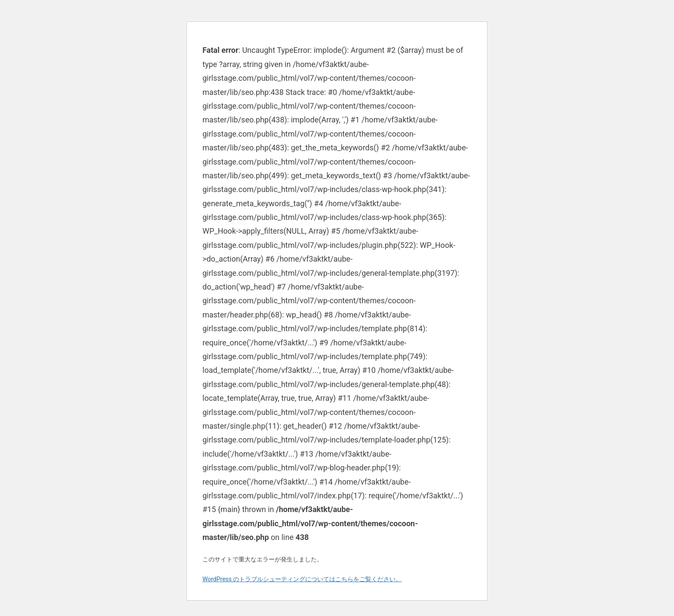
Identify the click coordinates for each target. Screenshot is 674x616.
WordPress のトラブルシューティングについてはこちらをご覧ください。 (302, 579)
